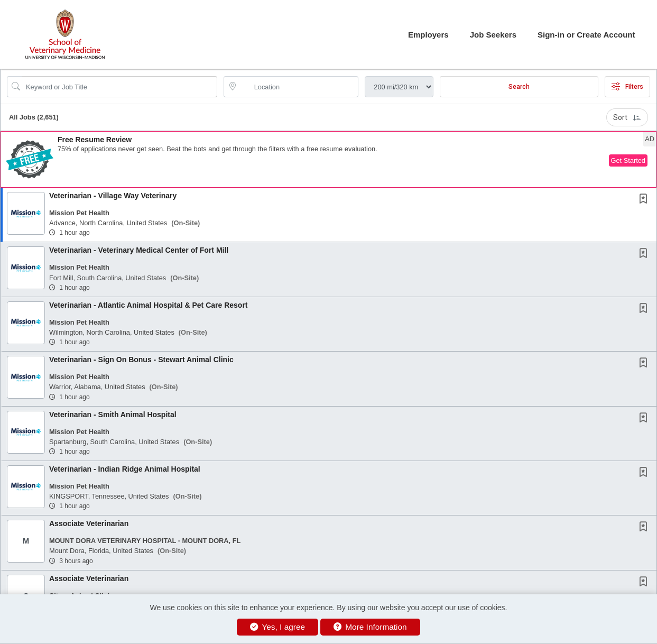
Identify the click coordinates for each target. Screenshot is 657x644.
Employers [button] (428, 35)
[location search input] (299, 87)
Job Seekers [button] (493, 35)
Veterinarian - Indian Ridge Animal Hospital (125, 469)
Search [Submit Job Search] (519, 87)
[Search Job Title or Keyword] (119, 87)
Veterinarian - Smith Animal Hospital (113, 415)
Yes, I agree (277, 627)
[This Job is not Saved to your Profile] (645, 200)
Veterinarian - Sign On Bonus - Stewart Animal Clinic (141, 360)
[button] (328, 159)
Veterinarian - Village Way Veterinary (113, 196)
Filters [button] (627, 87)
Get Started (628, 160)
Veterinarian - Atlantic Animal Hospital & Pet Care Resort (149, 305)
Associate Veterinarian (89, 523)
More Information (370, 627)
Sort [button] (627, 117)
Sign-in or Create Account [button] (586, 35)
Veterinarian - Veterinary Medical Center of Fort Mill (139, 250)
